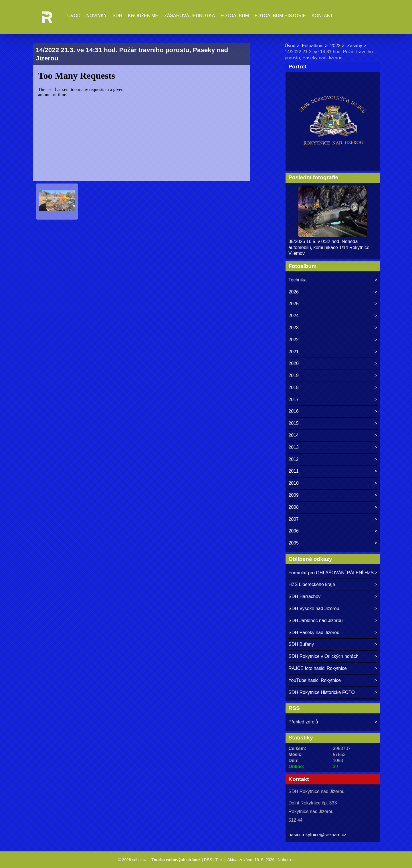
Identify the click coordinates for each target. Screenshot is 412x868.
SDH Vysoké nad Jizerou (314, 608)
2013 (294, 447)
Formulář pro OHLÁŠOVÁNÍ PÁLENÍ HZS (331, 573)
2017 (294, 400)
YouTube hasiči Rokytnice (315, 680)
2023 (294, 328)
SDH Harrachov (304, 596)
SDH (117, 16)
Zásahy (354, 46)
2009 (294, 495)
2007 (294, 519)
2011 (294, 471)
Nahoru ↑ (286, 860)
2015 (294, 423)
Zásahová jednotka (190, 16)
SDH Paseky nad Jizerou (314, 633)
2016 (294, 411)
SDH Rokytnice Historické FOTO (322, 692)
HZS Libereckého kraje (312, 584)
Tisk (219, 860)
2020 (294, 363)
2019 (294, 375)
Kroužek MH (143, 16)
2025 (294, 304)
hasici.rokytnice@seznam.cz (317, 835)
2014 (294, 435)
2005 (294, 543)
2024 (294, 316)
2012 (294, 459)
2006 (294, 531)
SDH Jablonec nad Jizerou (315, 621)
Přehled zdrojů (303, 722)
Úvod (74, 16)
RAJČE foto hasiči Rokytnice (318, 668)
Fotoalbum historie (280, 16)
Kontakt (322, 16)
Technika (297, 280)
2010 (294, 483)
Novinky (96, 16)
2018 (294, 387)
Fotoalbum (235, 16)
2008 (294, 507)
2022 (335, 46)
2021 (294, 352)
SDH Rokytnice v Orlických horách (323, 656)
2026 (294, 292)
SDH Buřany (301, 644)
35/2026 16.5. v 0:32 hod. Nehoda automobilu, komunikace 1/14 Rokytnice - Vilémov (330, 247)
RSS (208, 860)
